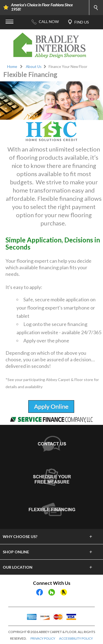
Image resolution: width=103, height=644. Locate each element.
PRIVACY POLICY (43, 638)
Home (12, 67)
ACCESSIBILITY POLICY (76, 638)
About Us (34, 67)
